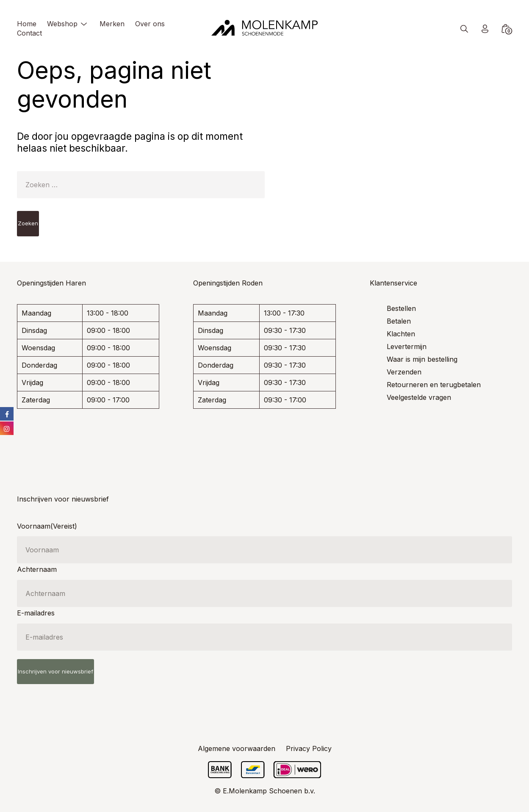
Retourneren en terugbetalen (434, 385)
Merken (112, 24)
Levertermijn (407, 346)
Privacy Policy (309, 748)
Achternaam (37, 569)
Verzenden (404, 372)
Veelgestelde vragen (419, 397)
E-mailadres (36, 613)
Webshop (62, 24)
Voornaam (47, 526)
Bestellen (401, 308)
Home (27, 24)
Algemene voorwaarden (237, 748)
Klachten (401, 334)
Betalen (399, 321)
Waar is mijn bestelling (422, 359)
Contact (29, 33)
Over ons (150, 24)
